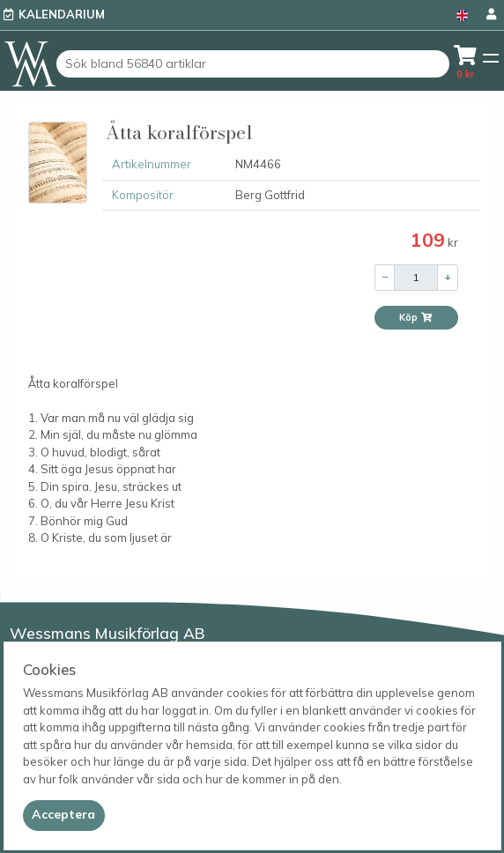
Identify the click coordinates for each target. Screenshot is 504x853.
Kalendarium (62, 14)
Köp (416, 317)
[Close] (64, 815)
